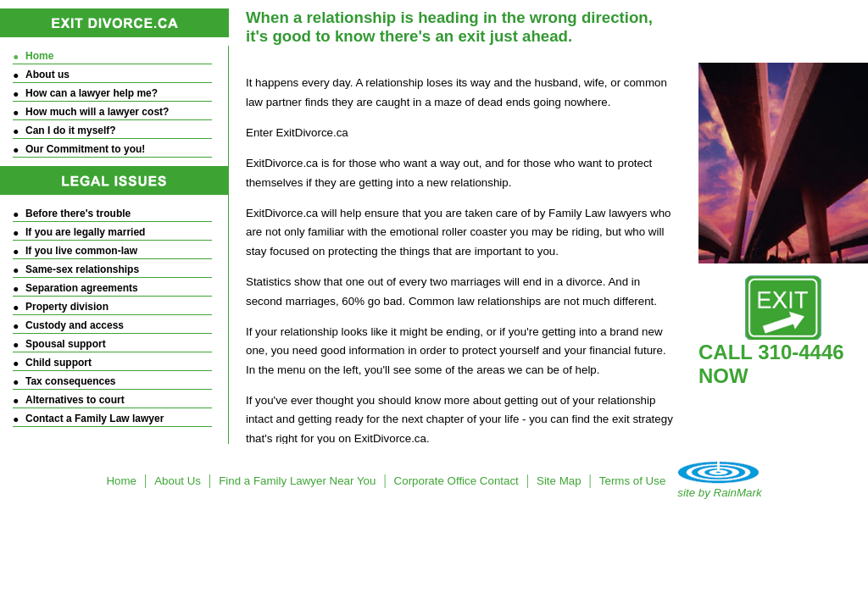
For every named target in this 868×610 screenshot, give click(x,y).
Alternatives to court (75, 400)
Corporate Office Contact (456, 481)
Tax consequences (71, 381)
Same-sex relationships (82, 269)
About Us (178, 481)
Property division (67, 307)
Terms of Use (633, 481)
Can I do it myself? (71, 130)
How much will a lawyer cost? (97, 112)
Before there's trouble (78, 213)
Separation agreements (82, 288)
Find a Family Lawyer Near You (297, 481)
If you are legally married (85, 232)
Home (39, 56)
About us (47, 75)
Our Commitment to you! (85, 149)
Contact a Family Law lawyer (95, 419)
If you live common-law (81, 251)
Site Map (559, 481)
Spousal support (66, 344)
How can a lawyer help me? (92, 93)
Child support (58, 363)
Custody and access (75, 325)
